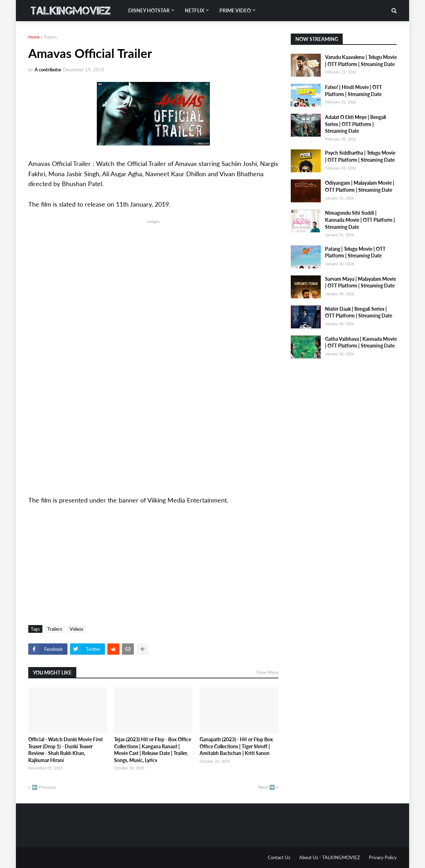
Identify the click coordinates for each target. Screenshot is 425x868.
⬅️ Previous (44, 787)
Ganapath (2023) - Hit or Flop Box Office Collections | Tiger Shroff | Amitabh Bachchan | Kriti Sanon (236, 746)
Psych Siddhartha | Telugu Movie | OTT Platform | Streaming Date (360, 156)
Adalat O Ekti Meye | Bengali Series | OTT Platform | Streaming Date (356, 124)
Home (34, 37)
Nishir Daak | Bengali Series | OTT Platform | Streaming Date (359, 312)
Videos (76, 629)
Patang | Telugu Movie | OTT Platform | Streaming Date (355, 252)
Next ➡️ (267, 787)
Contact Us (279, 857)
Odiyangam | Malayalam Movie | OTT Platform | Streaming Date (360, 186)
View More (267, 672)
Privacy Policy (383, 857)
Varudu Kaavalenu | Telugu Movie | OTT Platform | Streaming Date (361, 61)
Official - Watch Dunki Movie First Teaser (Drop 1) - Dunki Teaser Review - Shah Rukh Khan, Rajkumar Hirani (66, 750)
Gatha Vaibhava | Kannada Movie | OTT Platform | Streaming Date (361, 342)
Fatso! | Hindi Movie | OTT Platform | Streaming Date (353, 91)
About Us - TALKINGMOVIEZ (330, 857)
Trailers (50, 37)
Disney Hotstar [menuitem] (149, 10)
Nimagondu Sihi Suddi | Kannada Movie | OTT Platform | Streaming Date (360, 220)
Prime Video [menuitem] (235, 10)
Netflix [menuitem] (194, 10)
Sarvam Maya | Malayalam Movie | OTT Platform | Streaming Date (361, 282)
